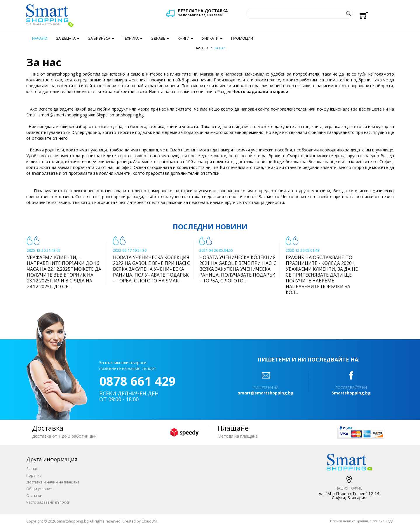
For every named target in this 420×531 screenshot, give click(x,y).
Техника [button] (133, 38)
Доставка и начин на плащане (53, 482)
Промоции (242, 38)
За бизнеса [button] (101, 38)
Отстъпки (34, 495)
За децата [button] (68, 38)
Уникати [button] (212, 38)
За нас (32, 469)
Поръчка (34, 475)
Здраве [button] (160, 38)
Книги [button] (185, 38)
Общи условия (39, 489)
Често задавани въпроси (260, 91)
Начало (40, 38)
